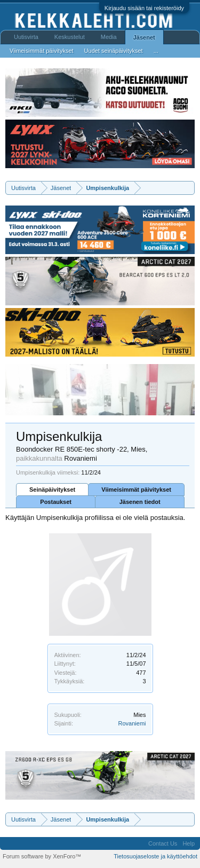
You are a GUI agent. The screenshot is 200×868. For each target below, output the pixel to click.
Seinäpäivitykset (52, 490)
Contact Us (163, 843)
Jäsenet (144, 37)
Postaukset (56, 502)
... (156, 51)
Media (109, 37)
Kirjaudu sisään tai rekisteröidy (144, 8)
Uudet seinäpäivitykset (114, 51)
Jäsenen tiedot (140, 502)
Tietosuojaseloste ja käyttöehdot (155, 856)
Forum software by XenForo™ (42, 856)
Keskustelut (70, 37)
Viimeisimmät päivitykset (136, 490)
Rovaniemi (132, 723)
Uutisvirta (26, 37)
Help (189, 843)
